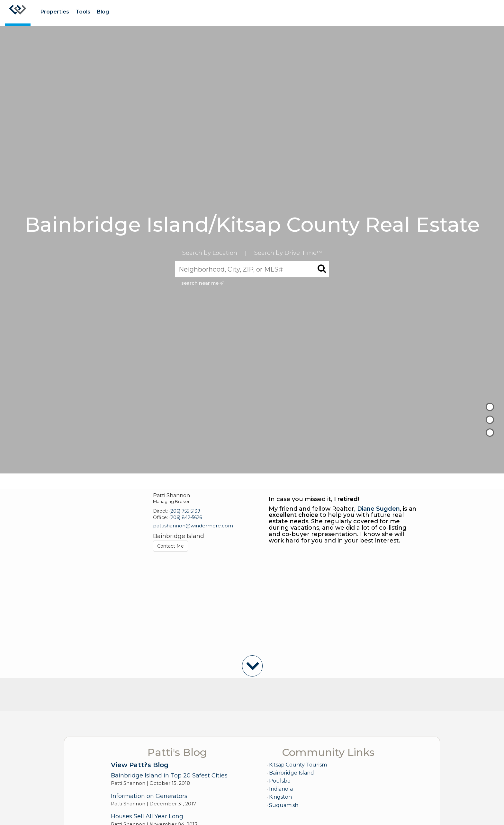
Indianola (281, 789)
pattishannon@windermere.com (193, 526)
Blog (103, 12)
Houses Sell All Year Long (147, 816)
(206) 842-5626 (185, 517)
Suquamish (284, 805)
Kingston (280, 797)
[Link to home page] (18, 13)
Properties (55, 12)
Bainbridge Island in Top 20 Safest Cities (169, 776)
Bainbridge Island (292, 773)
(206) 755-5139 (185, 511)
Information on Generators (149, 796)
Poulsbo (280, 781)
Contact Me (171, 546)
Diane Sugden (378, 509)
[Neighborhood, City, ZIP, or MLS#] (252, 269)
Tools (83, 12)
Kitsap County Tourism (298, 765)
